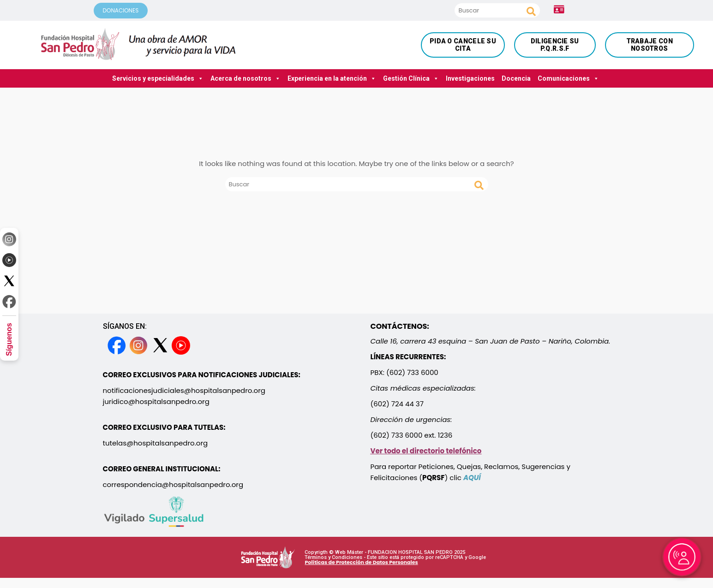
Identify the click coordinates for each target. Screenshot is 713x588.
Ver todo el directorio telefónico (426, 451)
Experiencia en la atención (332, 78)
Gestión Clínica (411, 78)
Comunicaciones (568, 78)
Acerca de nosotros (246, 78)
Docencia (516, 78)
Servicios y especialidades (158, 78)
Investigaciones (470, 78)
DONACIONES (121, 10)
